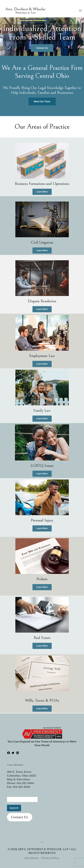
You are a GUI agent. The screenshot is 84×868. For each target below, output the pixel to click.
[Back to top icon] (42, 842)
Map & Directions (18, 779)
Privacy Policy (50, 858)
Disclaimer (32, 858)
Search (14, 808)
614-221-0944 (25, 783)
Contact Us (19, 817)
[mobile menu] (80, 11)
